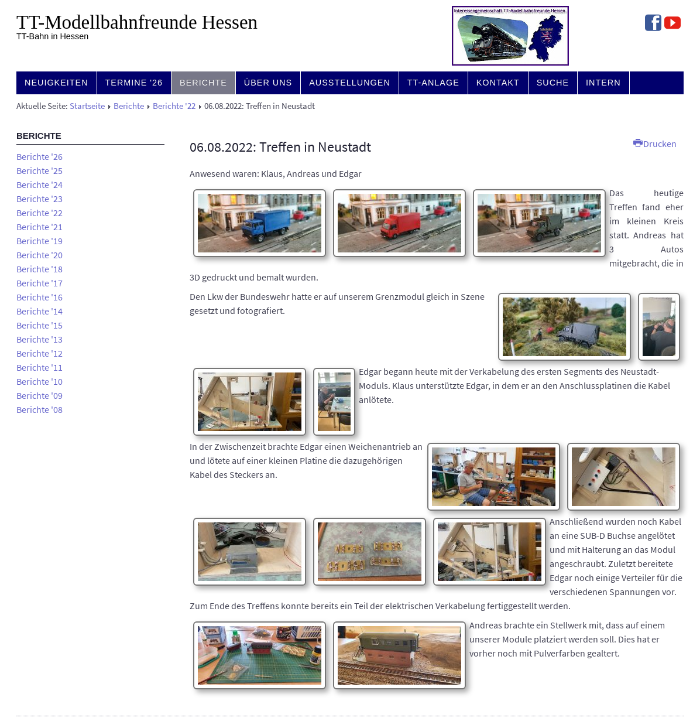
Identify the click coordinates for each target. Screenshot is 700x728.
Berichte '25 (40, 170)
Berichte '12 (40, 353)
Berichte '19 (40, 241)
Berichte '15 (40, 325)
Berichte (203, 83)
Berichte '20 (40, 255)
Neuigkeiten (56, 83)
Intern (603, 83)
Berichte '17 (40, 283)
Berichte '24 (40, 184)
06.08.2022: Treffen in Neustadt (280, 147)
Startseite (87, 106)
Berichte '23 (40, 199)
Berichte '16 (40, 297)
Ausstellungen (350, 83)
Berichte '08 (40, 409)
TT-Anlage (433, 83)
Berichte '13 (40, 339)
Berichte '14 (40, 311)
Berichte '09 (40, 395)
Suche (553, 83)
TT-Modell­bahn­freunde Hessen (137, 22)
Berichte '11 (40, 367)
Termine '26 (134, 83)
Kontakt (498, 83)
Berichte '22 (174, 106)
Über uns (268, 83)
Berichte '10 (40, 381)
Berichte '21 (40, 227)
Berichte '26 (40, 156)
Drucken (655, 143)
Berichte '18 (40, 269)
